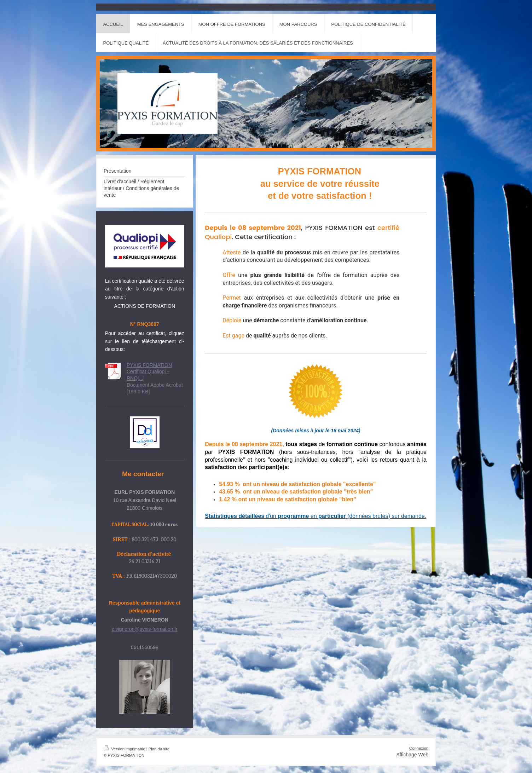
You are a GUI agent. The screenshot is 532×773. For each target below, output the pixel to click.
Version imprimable (125, 749)
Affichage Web (412, 755)
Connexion (419, 748)
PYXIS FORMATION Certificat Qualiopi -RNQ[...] (149, 372)
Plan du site (159, 749)
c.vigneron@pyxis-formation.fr (145, 629)
